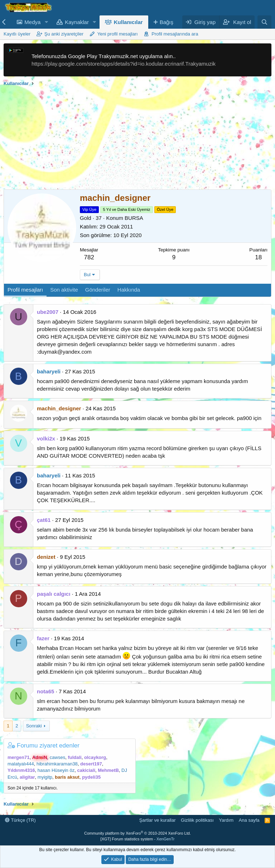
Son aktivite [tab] (64, 290)
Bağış (167, 22)
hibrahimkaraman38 (57, 764)
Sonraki (34, 726)
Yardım (226, 820)
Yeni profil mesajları (118, 34)
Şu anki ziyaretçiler (64, 34)
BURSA (134, 218)
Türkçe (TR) (20, 820)
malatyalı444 (21, 764)
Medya (32, 22)
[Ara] (264, 22)
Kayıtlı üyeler (17, 34)
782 (89, 257)
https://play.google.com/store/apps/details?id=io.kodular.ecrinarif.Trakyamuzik (124, 64)
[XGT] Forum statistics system (138, 839)
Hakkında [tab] (129, 290)
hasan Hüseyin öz (56, 770)
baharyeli (49, 371)
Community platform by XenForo (137, 833)
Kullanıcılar (128, 22)
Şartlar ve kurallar (158, 820)
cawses (57, 757)
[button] (46, 22)
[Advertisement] (137, 139)
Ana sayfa (249, 820)
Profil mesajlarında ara (175, 34)
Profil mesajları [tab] (25, 290)
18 (258, 257)
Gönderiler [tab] (98, 290)
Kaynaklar (77, 22)
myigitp (45, 777)
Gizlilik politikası (197, 820)
